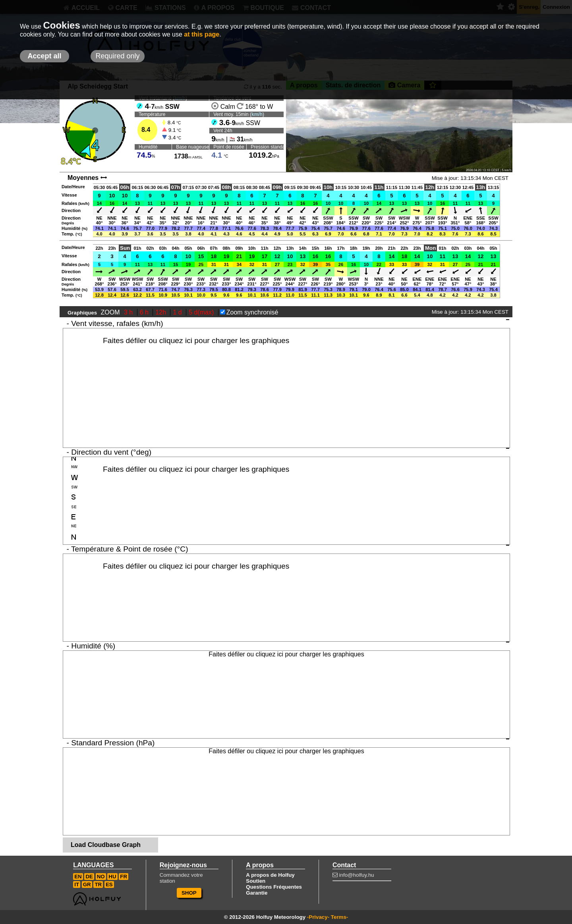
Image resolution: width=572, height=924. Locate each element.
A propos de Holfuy (270, 875)
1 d (178, 312)
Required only (117, 56)
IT (77, 884)
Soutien (256, 881)
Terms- (339, 917)
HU (112, 877)
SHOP (189, 893)
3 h (129, 312)
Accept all (44, 56)
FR (124, 877)
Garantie (257, 893)
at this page (202, 34)
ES (109, 884)
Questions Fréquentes (274, 887)
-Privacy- (318, 917)
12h (161, 312)
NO (101, 877)
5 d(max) (202, 312)
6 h (145, 312)
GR (87, 884)
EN (78, 877)
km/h (257, 114)
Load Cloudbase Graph (106, 845)
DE (89, 877)
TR (98, 884)
